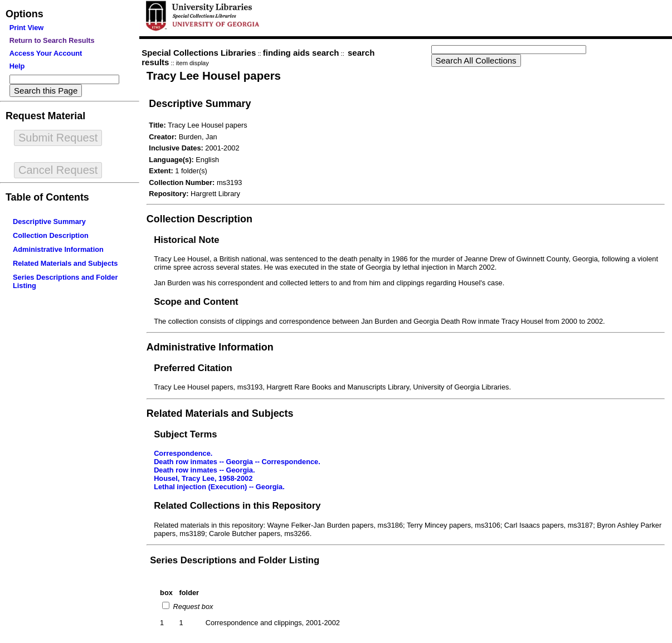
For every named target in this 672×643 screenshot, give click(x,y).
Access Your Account (46, 53)
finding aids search (301, 53)
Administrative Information (58, 249)
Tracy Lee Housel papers (214, 75)
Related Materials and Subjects (65, 263)
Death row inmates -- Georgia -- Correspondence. (237, 462)
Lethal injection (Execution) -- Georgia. (219, 487)
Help (17, 66)
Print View (27, 28)
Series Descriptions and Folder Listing (235, 560)
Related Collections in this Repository (237, 506)
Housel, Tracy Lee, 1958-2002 (203, 478)
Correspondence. (183, 453)
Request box (192, 607)
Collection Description (51, 235)
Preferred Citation (193, 368)
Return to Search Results (52, 40)
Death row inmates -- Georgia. (204, 470)
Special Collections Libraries (199, 53)
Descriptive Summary (49, 221)
